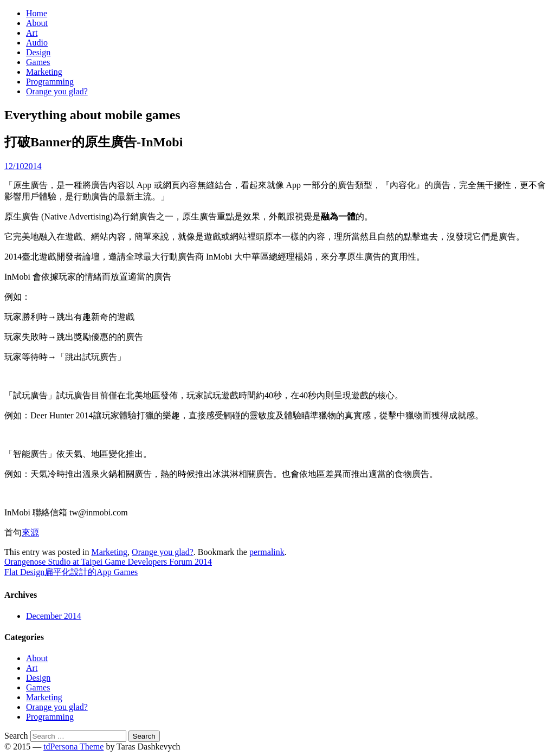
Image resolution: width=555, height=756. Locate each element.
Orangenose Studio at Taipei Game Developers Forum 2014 (108, 562)
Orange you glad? (57, 91)
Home (37, 13)
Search (16, 736)
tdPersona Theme (73, 747)
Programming (50, 82)
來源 (30, 532)
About (37, 23)
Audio (37, 43)
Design (38, 52)
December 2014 (54, 616)
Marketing (44, 72)
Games (38, 62)
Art (32, 33)
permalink (267, 552)
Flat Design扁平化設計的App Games (71, 572)
